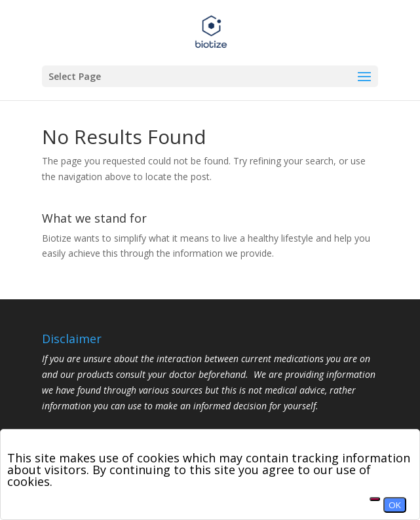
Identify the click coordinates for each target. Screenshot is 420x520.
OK (395, 505)
